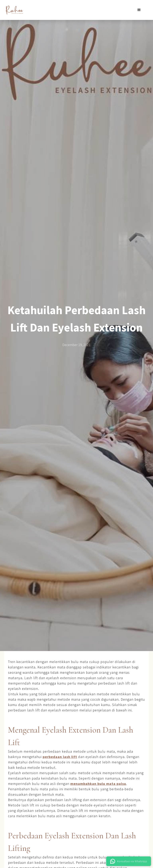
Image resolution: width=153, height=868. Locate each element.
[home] (14, 10)
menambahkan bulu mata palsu (98, 784)
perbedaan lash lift (60, 757)
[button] (139, 10)
